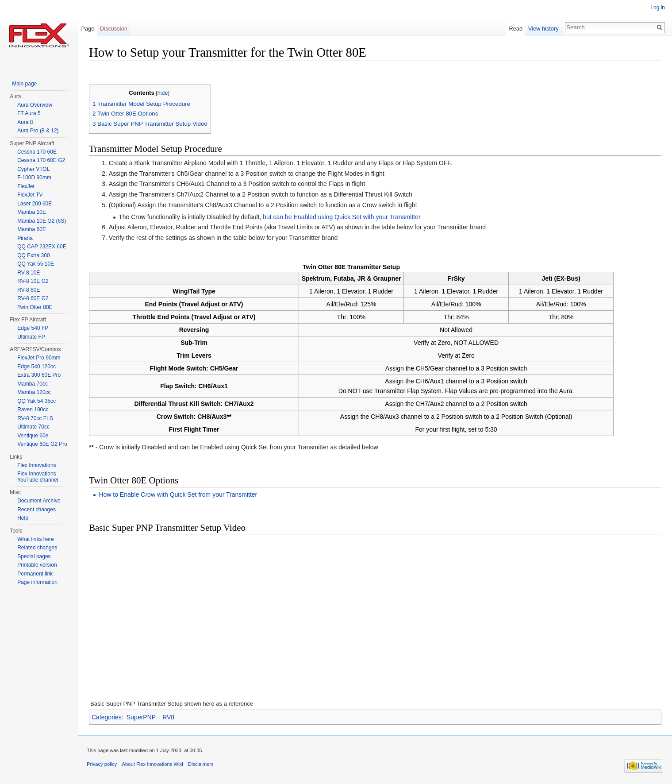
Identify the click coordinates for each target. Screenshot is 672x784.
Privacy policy (102, 764)
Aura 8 (25, 122)
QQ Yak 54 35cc (36, 401)
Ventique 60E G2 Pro (42, 444)
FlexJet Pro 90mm (39, 358)
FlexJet (26, 186)
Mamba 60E (32, 229)
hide (163, 93)
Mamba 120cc (34, 392)
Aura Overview (35, 105)
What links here (36, 539)
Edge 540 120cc (36, 367)
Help (23, 518)
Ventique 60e (33, 436)
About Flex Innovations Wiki (153, 764)
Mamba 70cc (33, 384)
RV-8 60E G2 (33, 298)
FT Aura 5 (29, 113)
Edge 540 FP (33, 328)
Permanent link (35, 574)
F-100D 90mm (34, 178)
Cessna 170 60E (37, 152)
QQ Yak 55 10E (36, 264)
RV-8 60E (29, 290)
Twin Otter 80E (35, 307)
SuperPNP (141, 717)
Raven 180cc (33, 409)
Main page (24, 84)
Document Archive (39, 501)
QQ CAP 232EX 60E (42, 247)
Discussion (114, 29)
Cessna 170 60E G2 (41, 160)
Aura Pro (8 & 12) (38, 131)
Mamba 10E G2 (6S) (42, 221)
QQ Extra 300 (33, 255)
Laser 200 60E (35, 204)
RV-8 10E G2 (33, 281)
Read (516, 29)
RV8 (168, 717)
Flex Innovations (36, 465)
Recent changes (36, 510)
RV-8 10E (29, 273)
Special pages (34, 556)
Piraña (25, 238)
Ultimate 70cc (33, 427)
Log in (658, 8)
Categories (107, 717)
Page (88, 29)
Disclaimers (201, 764)
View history (543, 29)
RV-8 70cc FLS (35, 418)
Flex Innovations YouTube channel (38, 477)
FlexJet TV (30, 195)
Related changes (37, 548)
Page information (37, 582)
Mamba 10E (32, 212)
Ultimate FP (31, 337)
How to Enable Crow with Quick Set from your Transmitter (178, 494)
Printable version (37, 565)
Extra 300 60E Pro (39, 375)
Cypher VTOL (33, 169)
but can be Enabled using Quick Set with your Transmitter (342, 217)
